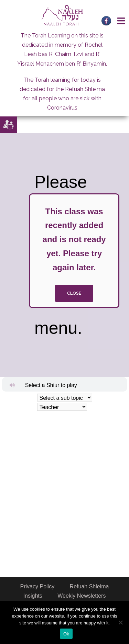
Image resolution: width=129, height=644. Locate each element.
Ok (66, 634)
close (74, 293)
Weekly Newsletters (82, 596)
